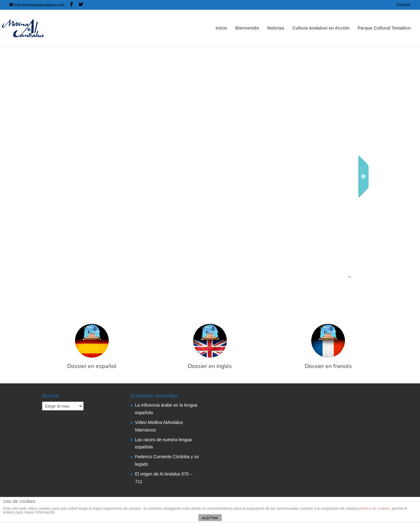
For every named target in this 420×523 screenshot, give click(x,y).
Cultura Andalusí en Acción (321, 28)
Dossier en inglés (210, 366)
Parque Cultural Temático (384, 28)
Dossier (404, 5)
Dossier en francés (328, 366)
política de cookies (375, 509)
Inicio (222, 28)
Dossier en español (92, 366)
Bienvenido (247, 28)
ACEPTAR (210, 518)
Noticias (275, 28)
